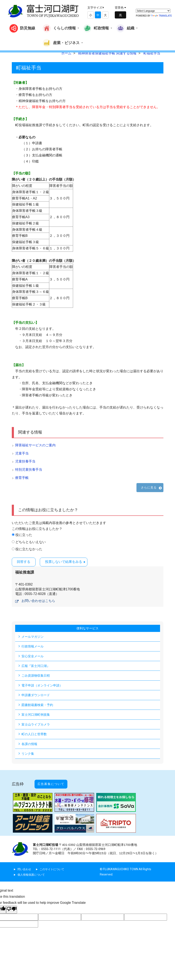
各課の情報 (30, 745)
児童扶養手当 (25, 461)
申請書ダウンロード (37, 695)
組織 (125, 28)
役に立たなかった (29, 549)
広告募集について (55, 783)
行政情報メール (33, 646)
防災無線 (22, 28)
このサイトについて (54, 866)
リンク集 (28, 754)
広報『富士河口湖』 (37, 666)
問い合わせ (25, 866)
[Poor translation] (12, 907)
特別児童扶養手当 (29, 470)
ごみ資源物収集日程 (37, 675)
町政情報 (96, 28)
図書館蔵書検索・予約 (38, 705)
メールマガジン (33, 636)
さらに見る (149, 487)
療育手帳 (22, 478)
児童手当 (22, 453)
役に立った (24, 535)
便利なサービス (88, 628)
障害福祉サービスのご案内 (35, 445)
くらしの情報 (59, 28)
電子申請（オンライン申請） (43, 685)
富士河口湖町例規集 (37, 715)
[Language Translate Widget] (153, 11)
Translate (161, 16)
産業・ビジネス (61, 43)
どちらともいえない (31, 542)
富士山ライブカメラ (37, 725)
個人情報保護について (32, 871)
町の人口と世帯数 (35, 735)
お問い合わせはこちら (38, 600)
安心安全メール (33, 656)
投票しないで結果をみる (69, 561)
